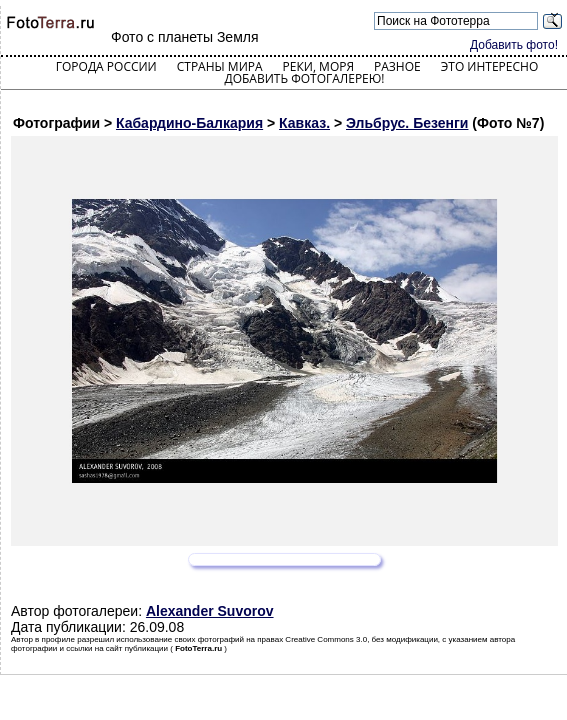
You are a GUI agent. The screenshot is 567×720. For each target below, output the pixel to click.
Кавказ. (304, 123)
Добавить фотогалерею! (304, 78)
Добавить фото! (514, 45)
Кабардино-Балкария (189, 123)
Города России (106, 66)
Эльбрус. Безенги (407, 123)
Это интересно (490, 66)
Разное (397, 66)
